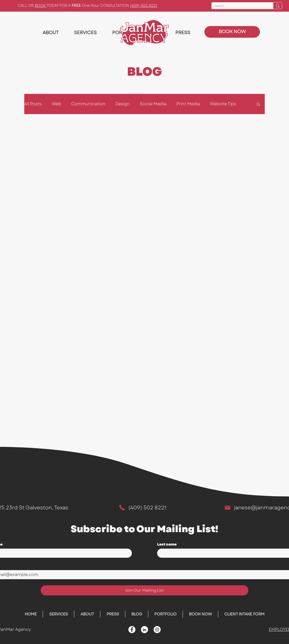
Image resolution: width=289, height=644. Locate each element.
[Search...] (239, 6)
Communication (88, 104)
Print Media (188, 104)
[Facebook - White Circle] (132, 630)
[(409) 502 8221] (142, 508)
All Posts (33, 104)
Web (56, 104)
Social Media (153, 104)
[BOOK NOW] (232, 32)
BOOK (41, 6)
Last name (167, 544)
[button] (258, 105)
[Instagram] (157, 630)
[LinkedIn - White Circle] (144, 630)
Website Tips (223, 104)
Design (123, 104)
